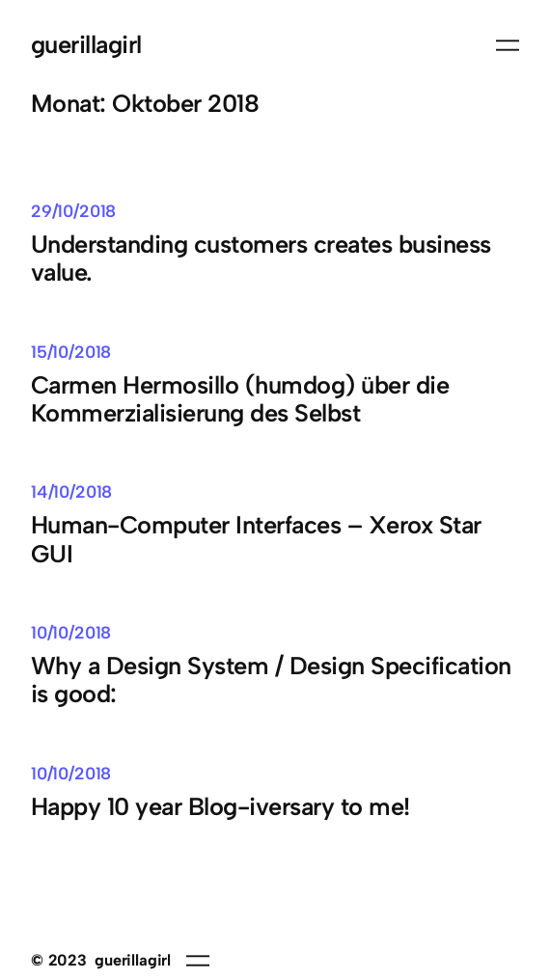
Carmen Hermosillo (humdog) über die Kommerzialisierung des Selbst (240, 399)
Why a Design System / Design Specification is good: (271, 680)
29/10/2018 (73, 211)
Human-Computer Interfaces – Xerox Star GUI (256, 539)
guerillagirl (86, 44)
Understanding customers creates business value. (261, 259)
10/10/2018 (71, 632)
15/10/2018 (71, 352)
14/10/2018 (71, 491)
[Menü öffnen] (508, 45)
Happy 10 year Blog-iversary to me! (220, 807)
